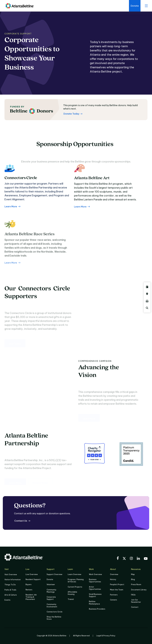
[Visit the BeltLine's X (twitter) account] (124, 559)
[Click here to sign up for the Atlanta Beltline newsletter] (147, 301)
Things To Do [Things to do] (10, 585)
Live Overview (32, 574)
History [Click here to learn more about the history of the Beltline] (113, 579)
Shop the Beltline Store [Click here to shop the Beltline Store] (54, 618)
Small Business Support (95, 595)
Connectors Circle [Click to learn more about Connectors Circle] (55, 612)
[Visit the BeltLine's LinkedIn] (138, 559)
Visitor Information (13, 580)
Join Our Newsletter (136, 601)
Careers (114, 600)
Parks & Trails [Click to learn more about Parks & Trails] (10, 590)
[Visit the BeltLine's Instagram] (131, 559)
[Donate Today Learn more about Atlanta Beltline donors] (73, 114)
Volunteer (51, 584)
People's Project (117, 584)
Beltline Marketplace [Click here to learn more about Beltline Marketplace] (94, 603)
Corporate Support (51, 598)
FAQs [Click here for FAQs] (133, 595)
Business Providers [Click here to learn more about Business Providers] (97, 609)
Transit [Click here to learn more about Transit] (71, 599)
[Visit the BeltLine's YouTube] (146, 559)
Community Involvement (52, 605)
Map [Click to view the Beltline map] (133, 574)
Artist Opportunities (95, 588)
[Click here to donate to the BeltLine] (135, 6)
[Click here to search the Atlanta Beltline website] (147, 308)
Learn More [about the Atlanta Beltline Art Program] (82, 217)
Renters (29, 590)
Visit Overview (11, 574)
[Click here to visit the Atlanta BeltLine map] (147, 294)
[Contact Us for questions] (22, 521)
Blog (133, 579)
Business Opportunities (95, 581)
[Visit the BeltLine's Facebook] (118, 559)
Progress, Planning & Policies (76, 581)
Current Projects (75, 587)
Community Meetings (51, 591)
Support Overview (54, 574)
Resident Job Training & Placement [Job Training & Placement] (31, 597)
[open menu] (146, 6)
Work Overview (95, 574)
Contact (135, 607)
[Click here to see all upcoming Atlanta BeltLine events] (147, 287)
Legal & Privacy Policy (106, 636)
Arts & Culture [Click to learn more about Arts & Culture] (11, 595)
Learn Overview (74, 574)
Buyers (29, 584)
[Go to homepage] (20, 6)
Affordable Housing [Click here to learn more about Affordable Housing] (72, 593)
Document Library (139, 590)
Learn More (12, 211)
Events (7, 600)
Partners (114, 595)
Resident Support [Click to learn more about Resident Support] (33, 579)
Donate (50, 579)
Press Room (136, 584)
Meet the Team (117, 590)
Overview (114, 574)
